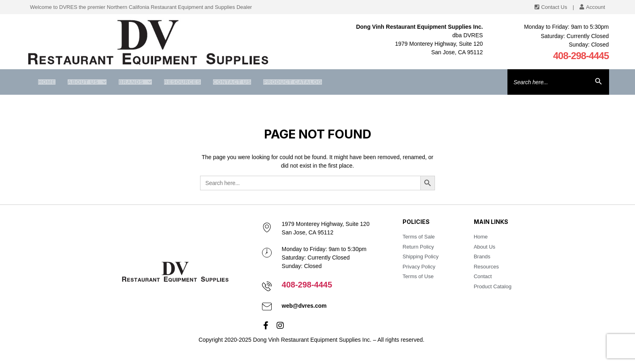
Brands (135, 82)
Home (47, 82)
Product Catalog (293, 82)
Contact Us (232, 82)
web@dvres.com (304, 306)
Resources (182, 82)
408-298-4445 (581, 56)
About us (87, 82)
